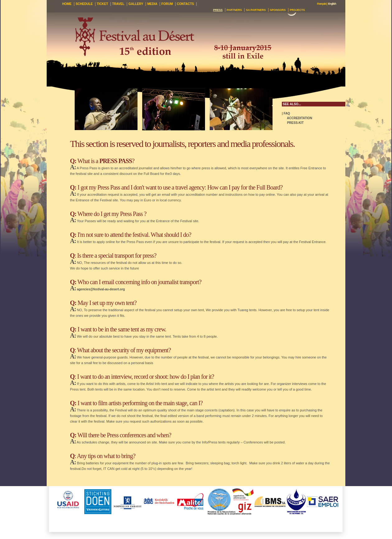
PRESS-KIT (293, 123)
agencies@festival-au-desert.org (101, 289)
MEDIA (152, 4)
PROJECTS (297, 10)
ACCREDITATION (297, 118)
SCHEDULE (84, 4)
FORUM (167, 4)
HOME (67, 4)
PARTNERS (234, 10)
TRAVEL (118, 4)
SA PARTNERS (256, 10)
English (332, 4)
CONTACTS (186, 4)
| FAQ (286, 113)
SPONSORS (278, 10)
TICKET (102, 4)
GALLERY (136, 4)
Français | (322, 4)
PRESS (218, 10)
